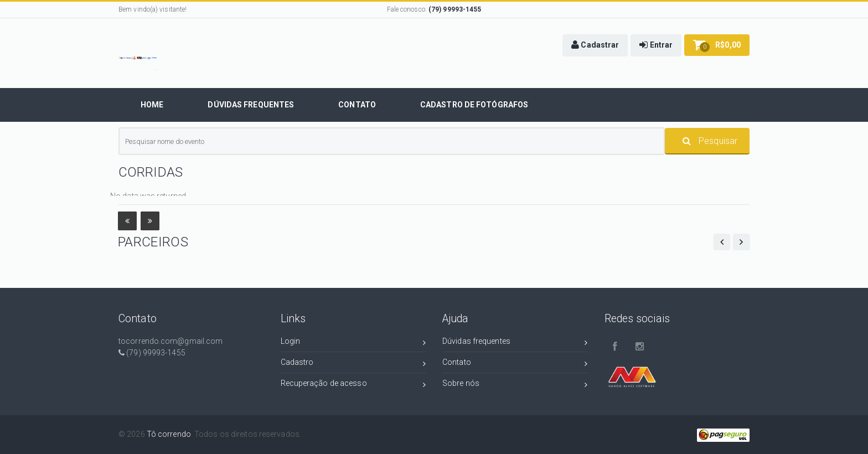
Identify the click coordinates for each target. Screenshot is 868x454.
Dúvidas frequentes (515, 343)
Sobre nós (515, 385)
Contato (515, 364)
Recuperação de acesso (353, 385)
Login (353, 343)
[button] (595, 45)
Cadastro (353, 364)
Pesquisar (710, 141)
